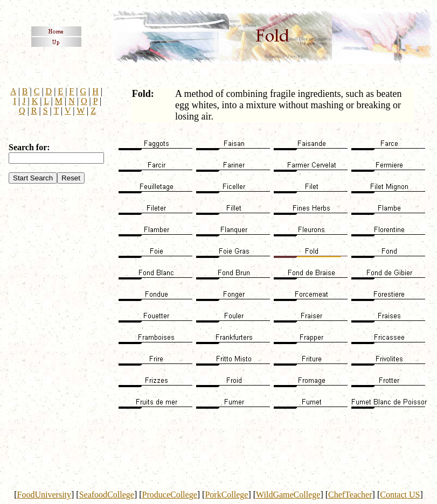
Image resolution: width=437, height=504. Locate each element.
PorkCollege (226, 495)
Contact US (400, 495)
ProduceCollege (170, 495)
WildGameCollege (288, 495)
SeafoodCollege (107, 495)
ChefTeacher (350, 495)
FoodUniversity (44, 495)
